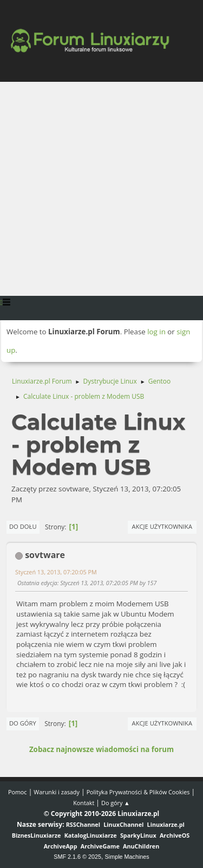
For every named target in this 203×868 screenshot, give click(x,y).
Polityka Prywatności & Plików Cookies (138, 792)
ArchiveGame (100, 846)
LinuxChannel (123, 824)
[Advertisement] (101, 189)
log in (156, 332)
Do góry (23, 723)
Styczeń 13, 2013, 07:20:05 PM (56, 572)
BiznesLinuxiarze (37, 835)
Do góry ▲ (116, 803)
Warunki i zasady (56, 792)
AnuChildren (141, 846)
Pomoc (18, 792)
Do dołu (23, 526)
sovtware (45, 555)
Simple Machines (127, 857)
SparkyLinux (138, 835)
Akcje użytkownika (162, 526)
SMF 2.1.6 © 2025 (77, 857)
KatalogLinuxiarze (91, 835)
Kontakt (84, 803)
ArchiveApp (61, 846)
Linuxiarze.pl (166, 824)
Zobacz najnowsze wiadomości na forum (101, 749)
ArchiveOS (175, 835)
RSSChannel (83, 824)
